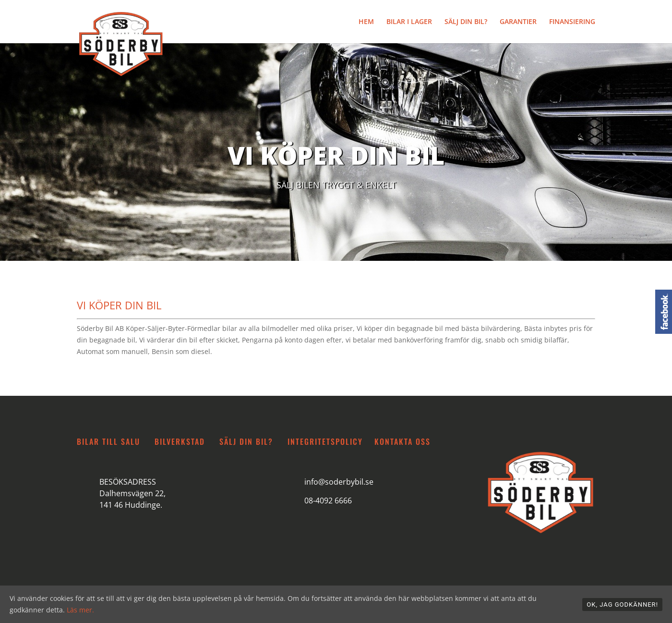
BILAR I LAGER (409, 22)
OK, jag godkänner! (622, 605)
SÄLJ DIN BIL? (466, 22)
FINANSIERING (572, 22)
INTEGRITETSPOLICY (325, 441)
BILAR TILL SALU (108, 441)
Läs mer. (80, 610)
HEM (366, 22)
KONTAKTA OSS (402, 441)
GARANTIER (518, 22)
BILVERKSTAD (180, 441)
